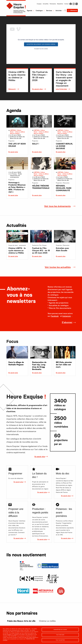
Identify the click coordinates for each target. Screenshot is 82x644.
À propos (39, 4)
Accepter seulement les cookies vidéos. (41, 44)
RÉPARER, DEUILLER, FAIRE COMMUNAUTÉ (64, 188)
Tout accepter (60, 640)
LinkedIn (77, 4)
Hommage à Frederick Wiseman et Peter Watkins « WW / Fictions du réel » (17, 187)
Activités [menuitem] (59, 11)
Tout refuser (60, 635)
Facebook (71, 4)
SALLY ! (36, 144)
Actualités (46, 4)
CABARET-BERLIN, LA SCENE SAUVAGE (64, 146)
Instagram (74, 4)
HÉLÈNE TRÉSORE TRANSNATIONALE (41, 187)
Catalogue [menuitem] (39, 11)
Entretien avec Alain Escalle (62, 249)
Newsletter (60, 4)
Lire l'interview (61, 89)
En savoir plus (37, 89)
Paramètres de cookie (60, 630)
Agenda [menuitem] (30, 11)
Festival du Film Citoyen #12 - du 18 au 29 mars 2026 (41, 250)
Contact (67, 4)
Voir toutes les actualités (58, 267)
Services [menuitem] (49, 11)
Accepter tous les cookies (41, 49)
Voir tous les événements (57, 206)
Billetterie (74, 10)
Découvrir (12, 89)
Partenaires (53, 4)
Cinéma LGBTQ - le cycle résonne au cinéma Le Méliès (17, 250)
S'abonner (67, 322)
